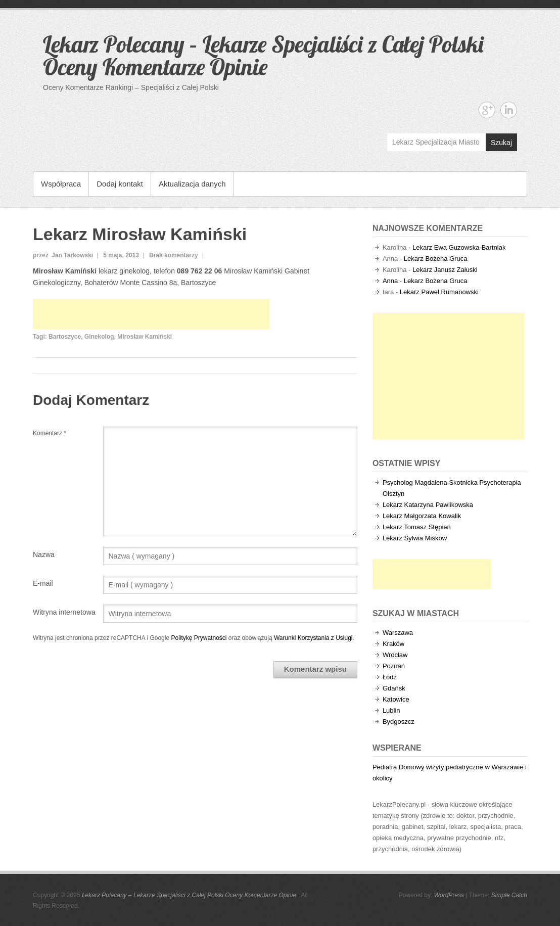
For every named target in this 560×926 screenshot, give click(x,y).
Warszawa (398, 633)
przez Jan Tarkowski (63, 255)
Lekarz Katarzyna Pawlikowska (428, 505)
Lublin (391, 710)
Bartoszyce (65, 337)
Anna (390, 281)
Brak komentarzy (174, 255)
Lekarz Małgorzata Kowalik (422, 516)
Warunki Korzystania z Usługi (313, 638)
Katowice (396, 699)
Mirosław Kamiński (145, 337)
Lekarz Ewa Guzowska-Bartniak (459, 247)
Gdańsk (394, 688)
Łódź (390, 677)
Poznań (394, 666)
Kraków (393, 644)
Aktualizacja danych (192, 184)
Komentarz (50, 433)
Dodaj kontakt (120, 184)
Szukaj (501, 143)
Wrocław (395, 655)
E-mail (43, 583)
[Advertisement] (151, 314)
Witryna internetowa (64, 612)
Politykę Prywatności (199, 638)
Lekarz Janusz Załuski (445, 270)
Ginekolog (99, 337)
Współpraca (61, 184)
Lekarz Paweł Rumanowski (439, 292)
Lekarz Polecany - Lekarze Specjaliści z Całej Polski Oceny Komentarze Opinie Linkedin (509, 110)
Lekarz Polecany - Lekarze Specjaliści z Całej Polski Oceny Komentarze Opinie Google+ (487, 110)
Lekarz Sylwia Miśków (415, 538)
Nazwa (44, 554)
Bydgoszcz (399, 722)
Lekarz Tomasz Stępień (417, 527)
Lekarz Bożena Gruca (436, 259)
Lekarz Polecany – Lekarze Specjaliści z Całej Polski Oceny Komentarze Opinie (263, 55)
